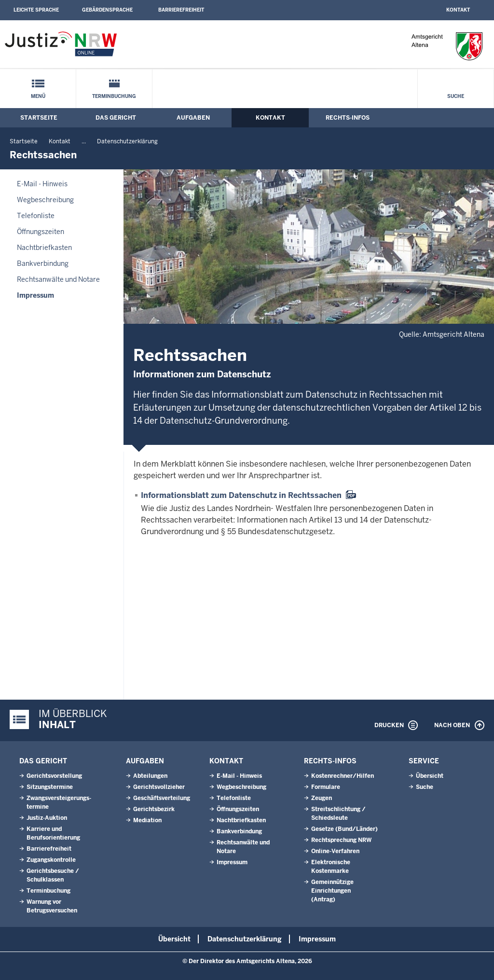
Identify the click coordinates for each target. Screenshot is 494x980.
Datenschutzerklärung (127, 141)
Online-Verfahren (335, 851)
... (84, 141)
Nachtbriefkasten (44, 248)
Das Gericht (116, 118)
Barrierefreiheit (181, 10)
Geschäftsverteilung (162, 798)
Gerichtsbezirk (154, 809)
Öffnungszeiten (41, 232)
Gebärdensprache (107, 10)
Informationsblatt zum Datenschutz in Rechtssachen (241, 495)
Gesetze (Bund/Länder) (344, 829)
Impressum (35, 295)
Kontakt (458, 10)
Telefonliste (36, 216)
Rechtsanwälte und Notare (58, 279)
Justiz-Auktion (47, 818)
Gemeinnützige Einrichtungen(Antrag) (332, 891)
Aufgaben (193, 118)
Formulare (326, 787)
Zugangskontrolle (51, 860)
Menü (38, 96)
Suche (456, 96)
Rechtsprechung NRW (341, 840)
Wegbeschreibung (45, 200)
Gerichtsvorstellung (54, 776)
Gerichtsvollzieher (159, 787)
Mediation (147, 820)
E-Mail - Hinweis (42, 184)
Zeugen (322, 798)
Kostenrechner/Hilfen (343, 776)
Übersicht (430, 776)
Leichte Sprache (36, 10)
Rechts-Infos (348, 118)
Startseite (39, 118)
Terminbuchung (114, 96)
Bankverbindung (43, 263)
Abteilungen (150, 776)
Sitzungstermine (50, 787)
